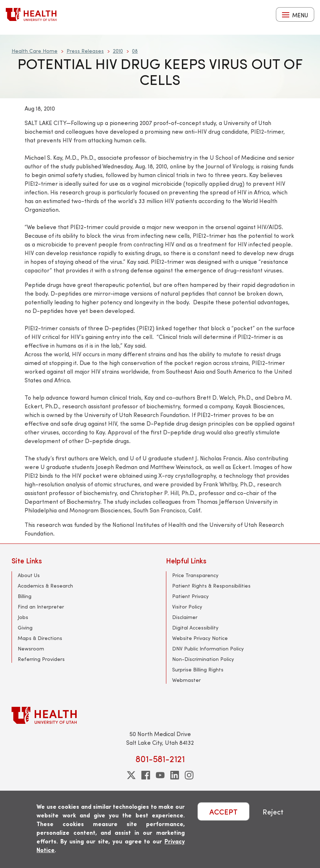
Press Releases (85, 51)
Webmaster (186, 680)
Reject (273, 811)
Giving (25, 628)
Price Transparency (195, 575)
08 (135, 51)
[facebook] (146, 775)
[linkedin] (175, 775)
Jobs (23, 617)
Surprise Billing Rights (198, 669)
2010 (118, 51)
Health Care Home (35, 51)
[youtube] (160, 775)
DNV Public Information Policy (208, 648)
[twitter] (131, 775)
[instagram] (189, 775)
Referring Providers (41, 659)
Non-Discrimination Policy (203, 659)
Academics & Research (45, 586)
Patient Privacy (190, 596)
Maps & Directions (40, 638)
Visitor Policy (187, 607)
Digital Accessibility (195, 628)
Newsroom (31, 648)
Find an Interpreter (41, 607)
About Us (29, 575)
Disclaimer (185, 617)
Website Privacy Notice (200, 638)
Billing (25, 596)
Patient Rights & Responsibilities (211, 586)
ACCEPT (223, 811)
